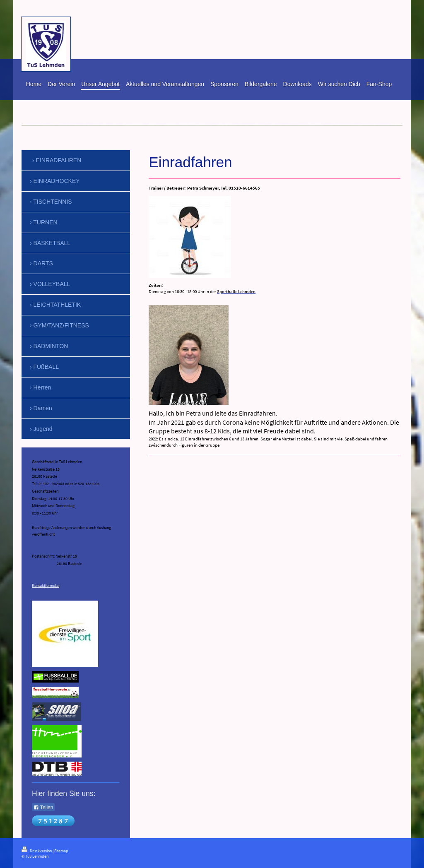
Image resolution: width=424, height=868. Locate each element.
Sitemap (61, 851)
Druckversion (37, 851)
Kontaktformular (46, 586)
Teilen (43, 808)
